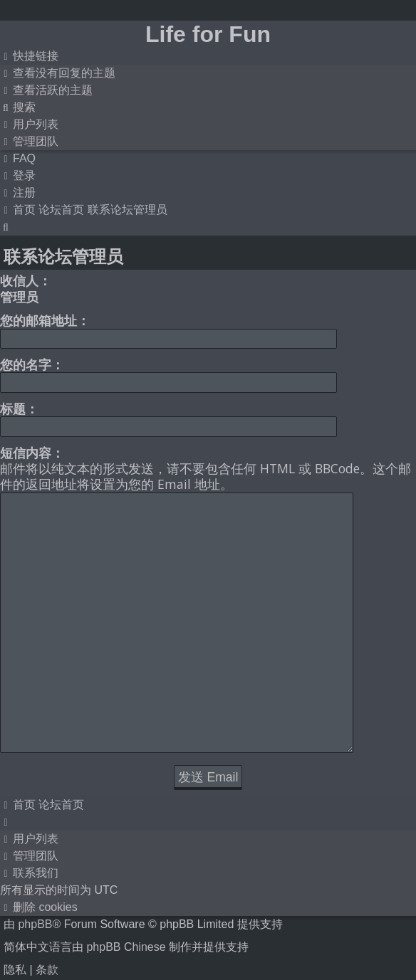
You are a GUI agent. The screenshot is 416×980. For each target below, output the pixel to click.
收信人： (26, 280)
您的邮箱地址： (45, 320)
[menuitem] (58, 73)
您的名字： (32, 364)
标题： (19, 409)
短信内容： (32, 453)
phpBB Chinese (126, 866)
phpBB (35, 843)
